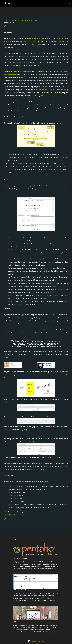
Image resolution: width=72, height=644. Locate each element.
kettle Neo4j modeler (19, 590)
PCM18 (16, 621)
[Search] (16, 3)
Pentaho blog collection (20, 558)
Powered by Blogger (36, 641)
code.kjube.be (36, 44)
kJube (9, 3)
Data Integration (10, 515)
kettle (43, 96)
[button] (5, 27)
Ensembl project (47, 333)
